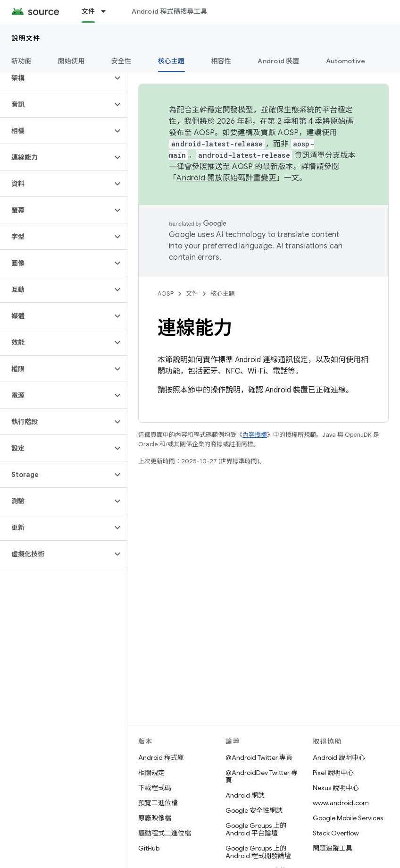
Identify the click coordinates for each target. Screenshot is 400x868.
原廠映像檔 (155, 818)
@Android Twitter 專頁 (259, 757)
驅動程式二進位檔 (165, 833)
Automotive (346, 61)
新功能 (21, 61)
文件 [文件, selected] (88, 11)
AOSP (166, 294)
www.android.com (341, 803)
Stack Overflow (336, 833)
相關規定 (151, 773)
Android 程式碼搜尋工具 (169, 11)
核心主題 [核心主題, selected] (171, 61)
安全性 (121, 61)
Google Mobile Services (348, 818)
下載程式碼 (155, 788)
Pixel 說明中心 (333, 773)
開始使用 (71, 61)
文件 (192, 294)
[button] (56, 78)
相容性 (221, 61)
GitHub (149, 848)
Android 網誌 (245, 795)
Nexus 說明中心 (336, 788)
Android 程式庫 (161, 757)
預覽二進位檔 (158, 803)
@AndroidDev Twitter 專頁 (262, 776)
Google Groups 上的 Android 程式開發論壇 (258, 852)
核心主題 (223, 294)
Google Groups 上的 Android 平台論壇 (256, 829)
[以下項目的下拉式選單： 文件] (108, 11)
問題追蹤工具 (333, 848)
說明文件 (26, 38)
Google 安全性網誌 (254, 810)
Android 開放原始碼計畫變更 (226, 178)
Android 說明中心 (339, 757)
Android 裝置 (279, 61)
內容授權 (255, 435)
